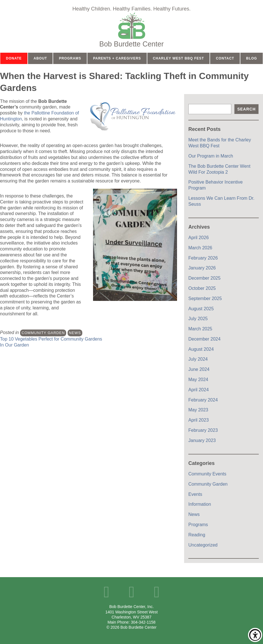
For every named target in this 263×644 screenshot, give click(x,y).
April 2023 (199, 420)
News (75, 333)
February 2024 (203, 400)
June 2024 (199, 369)
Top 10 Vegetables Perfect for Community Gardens (51, 339)
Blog (252, 58)
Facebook (106, 592)
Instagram (157, 592)
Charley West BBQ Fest (179, 58)
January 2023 (202, 440)
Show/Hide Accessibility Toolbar (255, 635)
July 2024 (198, 359)
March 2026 (200, 248)
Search (246, 109)
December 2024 (204, 339)
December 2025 (204, 278)
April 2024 (199, 390)
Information (200, 504)
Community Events (207, 474)
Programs (70, 58)
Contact (225, 58)
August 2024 (201, 349)
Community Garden (43, 333)
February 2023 (203, 430)
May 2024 (198, 380)
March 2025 (200, 329)
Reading (197, 535)
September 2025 (205, 298)
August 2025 (201, 309)
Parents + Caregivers (117, 58)
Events (195, 494)
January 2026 (202, 268)
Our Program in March (211, 156)
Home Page (131, 30)
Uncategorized (203, 545)
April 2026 (199, 238)
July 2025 (198, 319)
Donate (14, 58)
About (40, 58)
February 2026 (203, 258)
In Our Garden (14, 345)
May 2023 (198, 410)
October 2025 (202, 288)
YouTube (132, 592)
